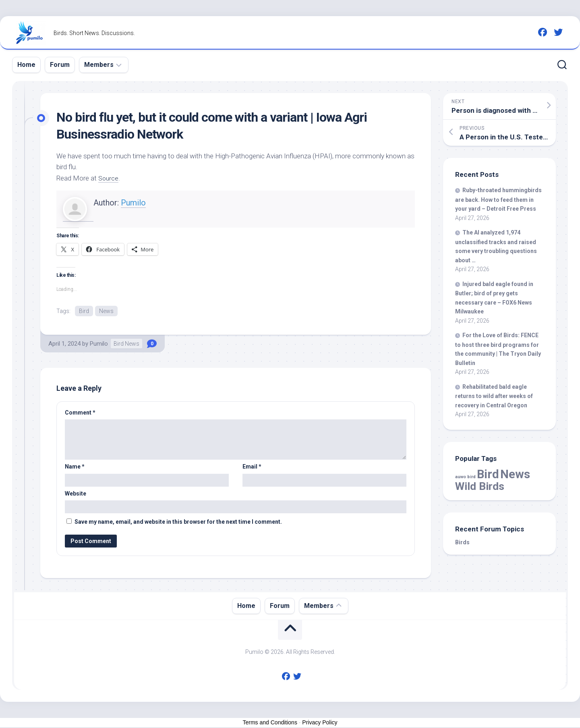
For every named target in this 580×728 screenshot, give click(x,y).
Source (109, 178)
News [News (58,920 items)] (515, 474)
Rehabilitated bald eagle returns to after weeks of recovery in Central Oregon (494, 396)
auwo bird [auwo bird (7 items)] (465, 477)
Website (76, 494)
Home (26, 65)
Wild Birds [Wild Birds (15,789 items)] (480, 486)
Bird (84, 311)
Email (252, 467)
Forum (60, 65)
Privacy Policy (320, 723)
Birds (462, 542)
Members (99, 65)
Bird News (126, 344)
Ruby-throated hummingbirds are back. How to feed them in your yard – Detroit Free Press (498, 199)
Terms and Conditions (270, 723)
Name (75, 467)
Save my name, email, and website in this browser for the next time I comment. (178, 523)
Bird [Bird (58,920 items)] (488, 474)
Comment (80, 413)
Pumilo (133, 203)
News (106, 311)
